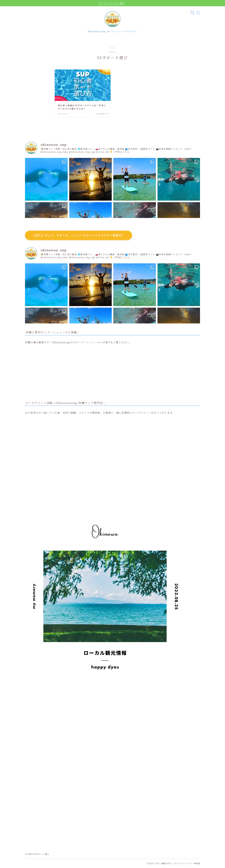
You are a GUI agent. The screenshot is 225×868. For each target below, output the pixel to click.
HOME (29, 854)
